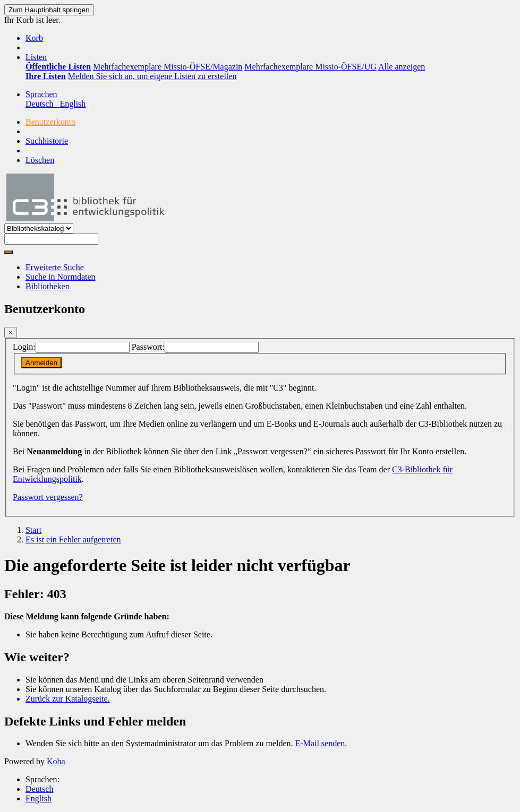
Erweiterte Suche (55, 267)
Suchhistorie (47, 141)
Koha (56, 761)
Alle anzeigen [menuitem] (402, 67)
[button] (34, 38)
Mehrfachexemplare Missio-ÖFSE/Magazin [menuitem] (168, 67)
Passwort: (148, 347)
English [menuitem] (73, 104)
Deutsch (39, 789)
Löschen (40, 160)
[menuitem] (58, 67)
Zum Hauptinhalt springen (49, 10)
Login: (24, 347)
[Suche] (8, 252)
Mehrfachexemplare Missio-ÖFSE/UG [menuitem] (310, 67)
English (39, 798)
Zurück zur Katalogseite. (68, 699)
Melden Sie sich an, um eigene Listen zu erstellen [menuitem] (152, 76)
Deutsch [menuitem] (42, 104)
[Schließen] (11, 332)
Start (33, 530)
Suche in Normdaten (61, 277)
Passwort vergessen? (48, 497)
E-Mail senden (320, 743)
